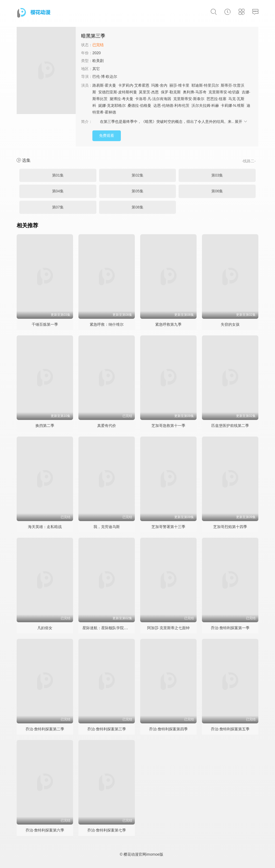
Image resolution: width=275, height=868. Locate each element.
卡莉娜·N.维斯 (233, 105)
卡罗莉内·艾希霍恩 (134, 85)
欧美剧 (98, 61)
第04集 (58, 191)
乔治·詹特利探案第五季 (230, 729)
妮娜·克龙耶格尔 (112, 105)
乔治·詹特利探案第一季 (230, 628)
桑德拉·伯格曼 (139, 105)
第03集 (217, 175)
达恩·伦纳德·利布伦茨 (171, 105)
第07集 (58, 207)
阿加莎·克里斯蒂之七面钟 (168, 628)
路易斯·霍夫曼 (104, 85)
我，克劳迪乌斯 (107, 527)
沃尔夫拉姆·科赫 (205, 105)
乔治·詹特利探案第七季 (107, 830)
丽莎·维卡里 (179, 85)
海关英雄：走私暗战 (45, 527)
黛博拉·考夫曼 (121, 99)
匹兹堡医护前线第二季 (230, 426)
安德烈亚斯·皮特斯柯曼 (118, 92)
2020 (97, 53)
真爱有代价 (107, 426)
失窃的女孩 (230, 324)
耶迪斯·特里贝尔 (205, 85)
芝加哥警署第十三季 (168, 527)
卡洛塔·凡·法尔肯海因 (153, 99)
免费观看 (107, 135)
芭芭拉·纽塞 (216, 99)
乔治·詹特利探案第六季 (45, 830)
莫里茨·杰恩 (149, 92)
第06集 (217, 191)
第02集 (137, 175)
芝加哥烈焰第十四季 (230, 527)
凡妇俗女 (45, 628)
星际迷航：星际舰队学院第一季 (109, 628)
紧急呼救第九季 (168, 324)
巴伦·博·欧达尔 (105, 76)
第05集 (137, 191)
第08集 (137, 207)
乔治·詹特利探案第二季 (45, 729)
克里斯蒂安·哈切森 (224, 92)
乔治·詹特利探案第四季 (168, 729)
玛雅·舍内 (159, 85)
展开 (241, 122)
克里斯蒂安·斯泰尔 (189, 99)
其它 (96, 69)
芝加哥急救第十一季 (168, 426)
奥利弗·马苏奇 (195, 92)
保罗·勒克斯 (171, 92)
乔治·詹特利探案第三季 (107, 729)
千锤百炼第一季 (45, 324)
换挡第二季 (45, 426)
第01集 (58, 175)
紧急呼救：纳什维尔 (107, 324)
